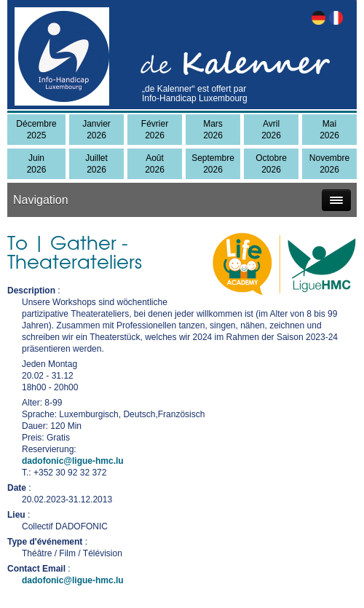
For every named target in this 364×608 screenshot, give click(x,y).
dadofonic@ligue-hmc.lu (73, 461)
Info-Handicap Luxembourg (195, 98)
